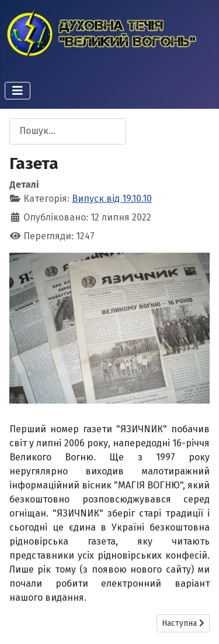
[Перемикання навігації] (18, 91)
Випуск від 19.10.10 (112, 199)
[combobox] (68, 131)
